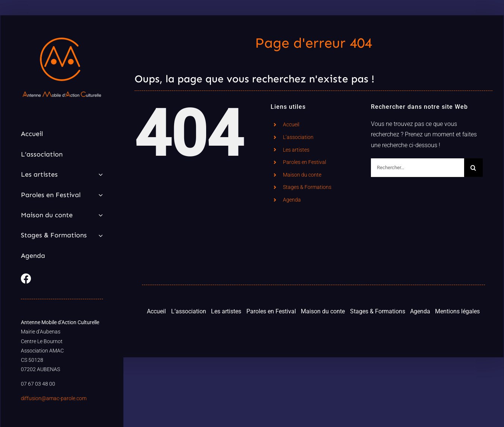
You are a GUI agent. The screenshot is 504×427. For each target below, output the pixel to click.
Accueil (291, 124)
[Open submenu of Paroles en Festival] (99, 195)
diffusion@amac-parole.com (54, 398)
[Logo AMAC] (62, 40)
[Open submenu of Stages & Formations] (99, 235)
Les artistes (296, 150)
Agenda (292, 200)
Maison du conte (302, 175)
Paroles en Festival (305, 162)
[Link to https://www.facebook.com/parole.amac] (60, 279)
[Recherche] (473, 168)
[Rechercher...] (418, 168)
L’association (298, 137)
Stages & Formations (307, 187)
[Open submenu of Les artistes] (99, 174)
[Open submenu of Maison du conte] (99, 215)
